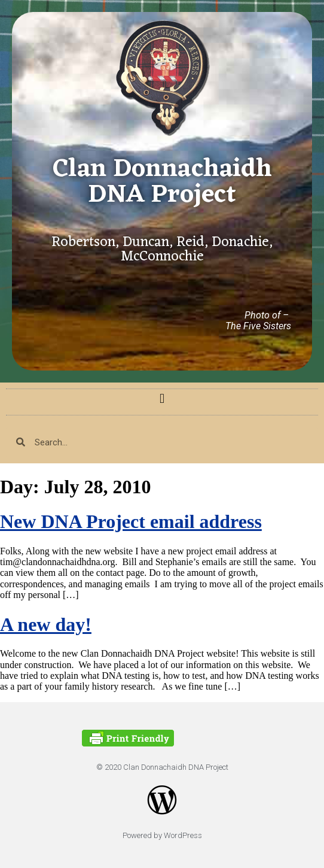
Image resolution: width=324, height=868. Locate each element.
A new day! (46, 624)
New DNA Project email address (131, 521)
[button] (162, 399)
